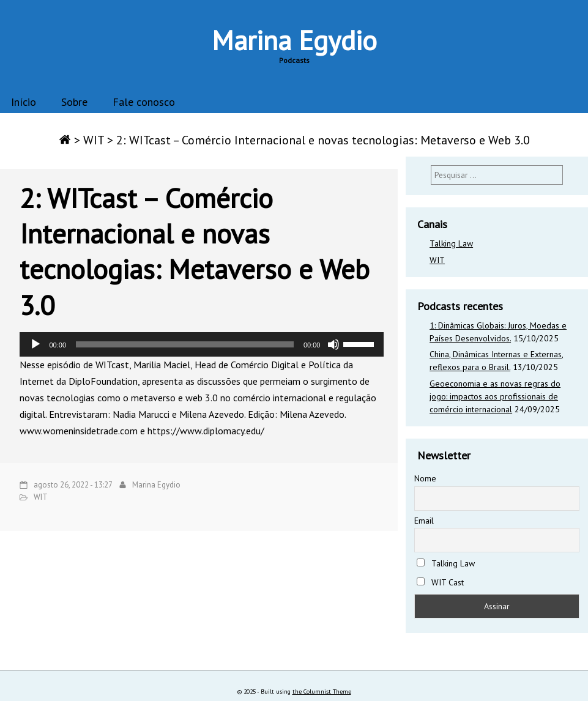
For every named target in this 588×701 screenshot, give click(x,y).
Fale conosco (144, 102)
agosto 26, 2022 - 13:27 (73, 485)
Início (24, 102)
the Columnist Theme (322, 692)
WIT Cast (440, 582)
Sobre (74, 102)
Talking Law (451, 243)
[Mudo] (333, 344)
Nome (425, 478)
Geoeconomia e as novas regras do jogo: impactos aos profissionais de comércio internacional (495, 396)
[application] (202, 344)
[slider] (185, 344)
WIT (94, 140)
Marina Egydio (294, 40)
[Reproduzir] (35, 344)
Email (424, 521)
